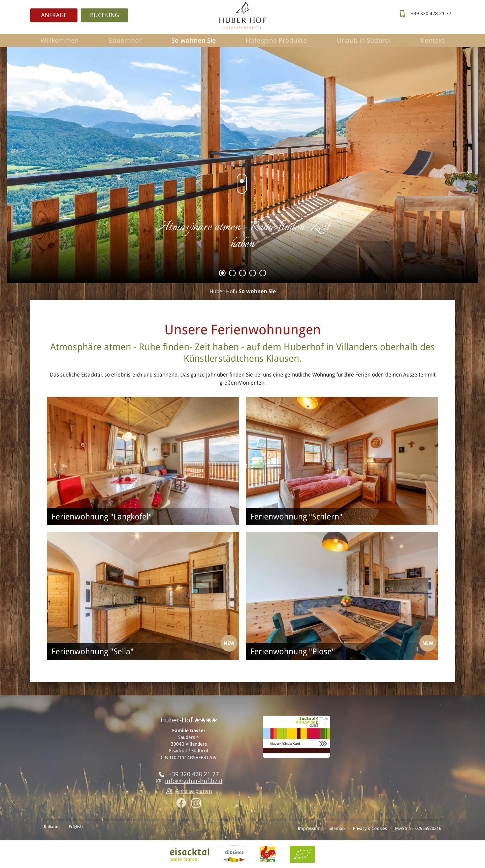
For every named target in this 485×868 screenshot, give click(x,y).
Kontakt (433, 40)
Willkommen (60, 40)
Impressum (309, 828)
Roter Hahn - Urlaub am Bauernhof (267, 854)
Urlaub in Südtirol (364, 40)
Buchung (104, 15)
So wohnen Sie (194, 40)
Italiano (51, 827)
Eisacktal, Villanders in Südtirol (190, 854)
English (76, 827)
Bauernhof (125, 40)
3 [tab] (243, 274)
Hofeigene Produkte (276, 40)
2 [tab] (233, 274)
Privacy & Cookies (370, 828)
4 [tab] (253, 274)
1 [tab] (222, 274)
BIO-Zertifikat (302, 854)
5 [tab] (263, 274)
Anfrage (54, 15)
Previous (20, 172)
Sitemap (337, 828)
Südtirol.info (234, 854)
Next (465, 172)
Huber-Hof (222, 291)
